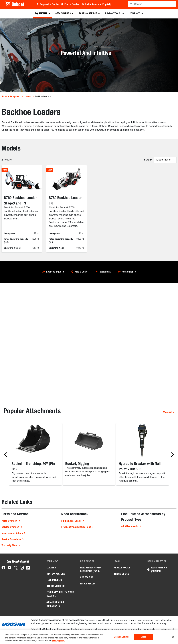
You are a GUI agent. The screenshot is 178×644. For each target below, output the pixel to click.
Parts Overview (9, 521)
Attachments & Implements (55, 604)
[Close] (173, 637)
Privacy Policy (122, 568)
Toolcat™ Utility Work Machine (60, 594)
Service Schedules (11, 539)
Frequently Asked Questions (76, 527)
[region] (89, 637)
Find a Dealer (72, 4)
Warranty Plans (9, 545)
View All (169, 412)
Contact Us (87, 577)
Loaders (28, 96)
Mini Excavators (56, 574)
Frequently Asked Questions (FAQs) (90, 569)
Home (4, 96)
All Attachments (130, 526)
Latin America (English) (98, 4)
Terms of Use (121, 574)
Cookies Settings (122, 637)
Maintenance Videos (12, 533)
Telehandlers (54, 580)
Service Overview (10, 527)
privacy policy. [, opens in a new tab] (58, 641)
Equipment (15, 96)
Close (143, 637)
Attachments (129, 272)
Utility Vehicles (55, 586)
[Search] (152, 4)
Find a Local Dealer (71, 521)
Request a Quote (49, 4)
